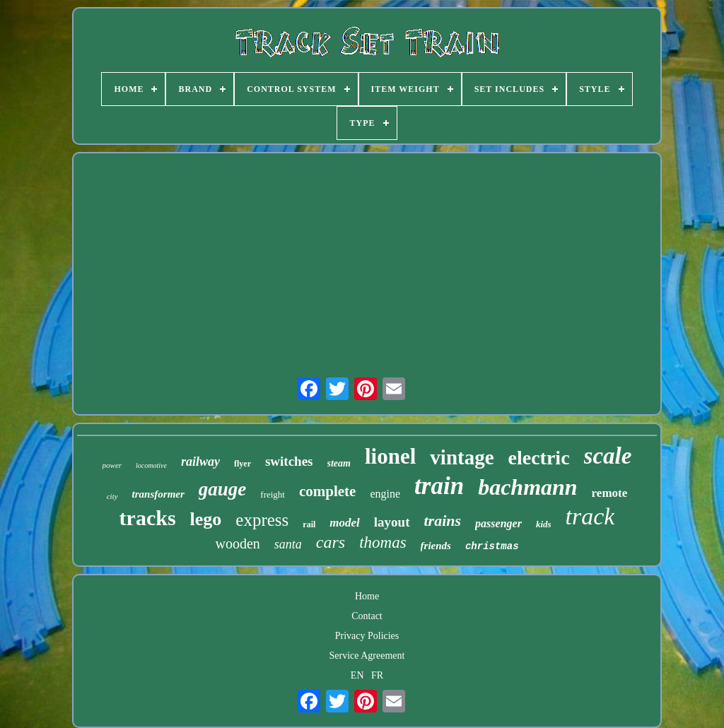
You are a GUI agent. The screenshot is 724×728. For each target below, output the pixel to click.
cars (331, 542)
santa (288, 544)
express (262, 520)
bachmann (527, 487)
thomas (383, 542)
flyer (243, 464)
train (439, 486)
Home (367, 596)
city (112, 496)
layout (392, 522)
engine (385, 494)
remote (610, 493)
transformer (158, 494)
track (590, 516)
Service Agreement (367, 656)
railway (200, 462)
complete (327, 491)
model (345, 523)
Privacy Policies (367, 636)
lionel (390, 456)
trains (443, 521)
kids (544, 524)
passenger (498, 523)
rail (309, 524)
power (112, 465)
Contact (367, 616)
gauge (223, 489)
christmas (492, 546)
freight (273, 494)
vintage (462, 457)
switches (289, 461)
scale (608, 456)
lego (206, 519)
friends (436, 546)
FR (377, 675)
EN (357, 675)
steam (339, 463)
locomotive (151, 465)
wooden (237, 544)
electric (539, 458)
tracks (148, 518)
